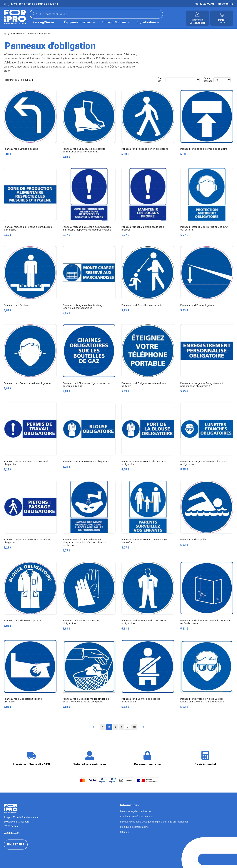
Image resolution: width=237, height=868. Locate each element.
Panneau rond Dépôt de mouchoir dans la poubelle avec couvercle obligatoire (86, 700)
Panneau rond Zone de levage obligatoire (204, 149)
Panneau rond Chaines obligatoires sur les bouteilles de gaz (86, 385)
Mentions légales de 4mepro (135, 811)
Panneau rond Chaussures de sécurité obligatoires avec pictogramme (84, 150)
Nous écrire (226, 4)
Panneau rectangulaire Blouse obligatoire (86, 461)
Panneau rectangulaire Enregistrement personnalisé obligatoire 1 (202, 385)
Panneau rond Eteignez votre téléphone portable (144, 385)
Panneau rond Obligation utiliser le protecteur (23, 700)
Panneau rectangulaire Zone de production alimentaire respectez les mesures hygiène (87, 228)
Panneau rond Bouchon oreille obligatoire (27, 383)
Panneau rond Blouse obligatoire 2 (23, 621)
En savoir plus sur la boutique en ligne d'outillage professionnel (154, 822)
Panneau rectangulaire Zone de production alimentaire (28, 228)
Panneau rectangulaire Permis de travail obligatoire (26, 463)
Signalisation (148, 22)
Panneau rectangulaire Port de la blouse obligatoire (144, 463)
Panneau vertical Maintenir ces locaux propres (143, 228)
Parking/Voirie (46, 22)
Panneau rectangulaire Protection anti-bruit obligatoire (204, 228)
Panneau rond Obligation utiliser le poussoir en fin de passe (205, 622)
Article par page (208, 80)
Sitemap (125, 832)
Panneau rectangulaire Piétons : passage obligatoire (27, 541)
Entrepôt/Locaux (116, 22)
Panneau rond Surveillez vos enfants (142, 305)
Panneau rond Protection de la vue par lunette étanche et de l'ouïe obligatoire (202, 700)
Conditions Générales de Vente (137, 816)
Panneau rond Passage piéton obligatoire (145, 149)
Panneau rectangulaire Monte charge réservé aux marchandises (83, 307)
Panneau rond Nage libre (194, 540)
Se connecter (197, 23)
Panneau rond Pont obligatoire (197, 305)
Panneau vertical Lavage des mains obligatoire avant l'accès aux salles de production (84, 542)
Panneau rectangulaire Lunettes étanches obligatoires (204, 463)
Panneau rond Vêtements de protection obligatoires (144, 622)
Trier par (160, 80)
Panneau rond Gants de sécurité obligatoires (81, 622)
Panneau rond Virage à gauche (21, 149)
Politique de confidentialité (134, 827)
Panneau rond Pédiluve (16, 305)
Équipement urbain (80, 22)
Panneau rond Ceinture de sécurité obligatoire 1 (141, 700)
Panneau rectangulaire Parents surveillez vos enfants (144, 541)
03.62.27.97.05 (205, 4)
